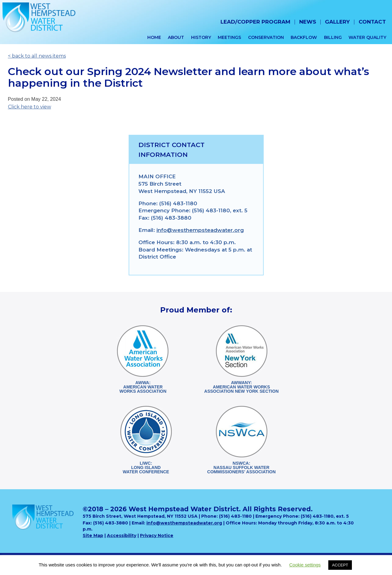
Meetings (229, 37)
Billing (333, 37)
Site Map (93, 535)
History (201, 37)
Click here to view (30, 107)
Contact (372, 22)
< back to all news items (37, 56)
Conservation (266, 37)
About (176, 37)
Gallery (337, 22)
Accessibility (122, 535)
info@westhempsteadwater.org (200, 230)
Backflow (304, 37)
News (308, 22)
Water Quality (367, 37)
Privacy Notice (157, 535)
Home (154, 37)
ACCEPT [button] (340, 565)
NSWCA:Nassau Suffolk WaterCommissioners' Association (241, 467)
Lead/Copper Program (255, 22)
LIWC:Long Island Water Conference (146, 467)
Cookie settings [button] (305, 565)
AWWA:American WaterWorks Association (143, 387)
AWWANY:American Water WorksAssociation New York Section (241, 387)
